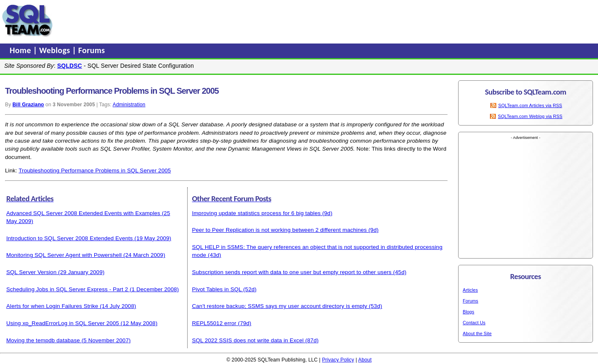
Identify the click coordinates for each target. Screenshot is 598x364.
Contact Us (474, 323)
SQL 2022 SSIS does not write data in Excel (248, 340)
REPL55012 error (214, 323)
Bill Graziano (28, 105)
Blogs (468, 312)
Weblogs (56, 50)
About (365, 360)
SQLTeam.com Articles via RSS (530, 105)
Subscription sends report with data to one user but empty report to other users (291, 272)
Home (21, 50)
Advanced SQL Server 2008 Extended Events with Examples (83, 213)
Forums (92, 50)
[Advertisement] (215, 21)
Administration (129, 105)
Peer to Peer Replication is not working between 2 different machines (279, 230)
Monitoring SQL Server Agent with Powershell (64, 255)
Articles (470, 290)
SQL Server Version (31, 272)
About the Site (477, 333)
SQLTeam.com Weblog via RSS (530, 116)
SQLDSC (70, 66)
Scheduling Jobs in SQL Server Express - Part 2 (67, 289)
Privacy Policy (338, 360)
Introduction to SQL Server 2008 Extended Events (70, 238)
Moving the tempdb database (43, 340)
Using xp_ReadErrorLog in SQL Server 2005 (63, 323)
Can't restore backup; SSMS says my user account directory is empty (279, 306)
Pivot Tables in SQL (217, 289)
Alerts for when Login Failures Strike (52, 306)
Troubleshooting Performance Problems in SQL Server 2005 (95, 170)
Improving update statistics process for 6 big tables (256, 213)
